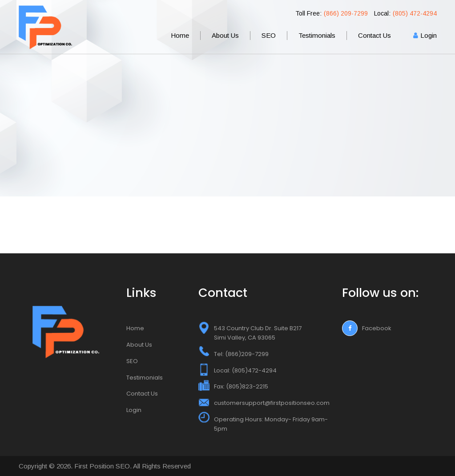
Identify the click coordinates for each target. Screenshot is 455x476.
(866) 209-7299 (346, 13)
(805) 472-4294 (415, 13)
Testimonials (317, 35)
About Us (225, 35)
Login (429, 35)
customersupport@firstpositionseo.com (272, 403)
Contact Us (374, 35)
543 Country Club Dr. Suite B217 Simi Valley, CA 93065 (258, 333)
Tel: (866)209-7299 (241, 354)
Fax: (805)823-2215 (241, 386)
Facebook (367, 328)
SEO (269, 35)
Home (180, 35)
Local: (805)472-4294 (245, 370)
